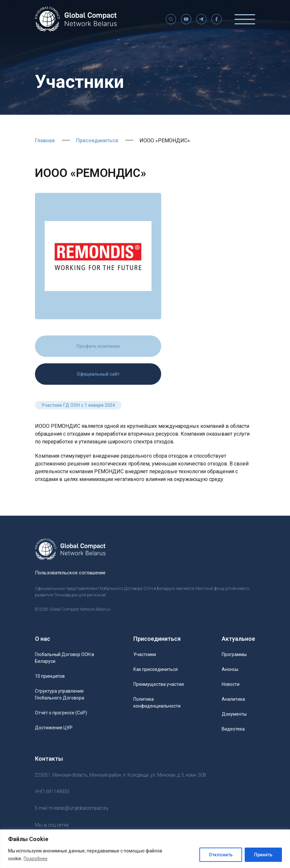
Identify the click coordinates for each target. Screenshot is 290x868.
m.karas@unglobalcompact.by (79, 808)
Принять (263, 855)
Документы (234, 714)
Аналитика (233, 699)
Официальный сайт (98, 374)
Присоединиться (97, 141)
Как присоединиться (156, 669)
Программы (234, 654)
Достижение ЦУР (54, 728)
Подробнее (36, 859)
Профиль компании (98, 346)
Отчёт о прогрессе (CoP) (61, 713)
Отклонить (221, 855)
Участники (145, 654)
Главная (45, 141)
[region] (145, 849)
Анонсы (230, 669)
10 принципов (50, 676)
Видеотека (233, 729)
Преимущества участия (159, 684)
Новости (231, 684)
